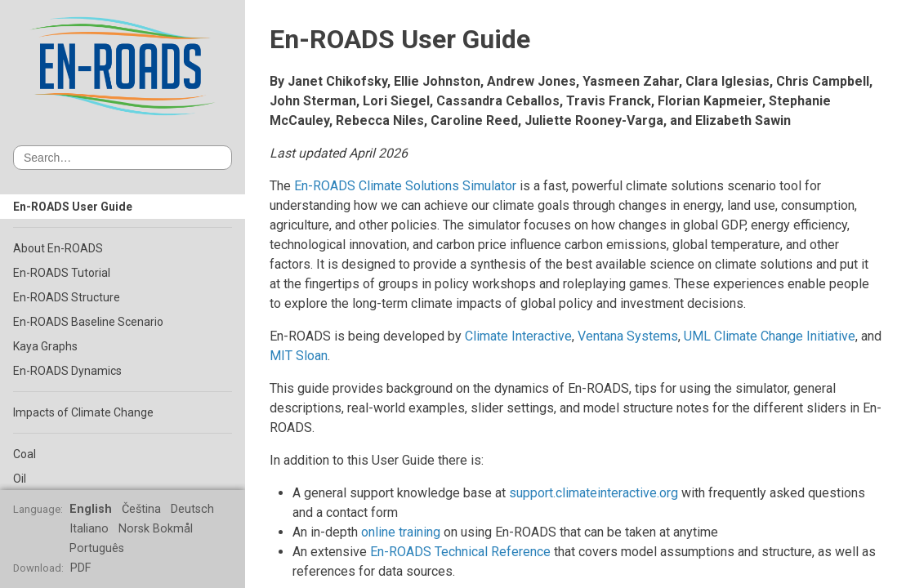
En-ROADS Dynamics (67, 371)
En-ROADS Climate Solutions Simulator (405, 186)
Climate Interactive (518, 336)
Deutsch (192, 509)
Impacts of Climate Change (83, 412)
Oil (20, 479)
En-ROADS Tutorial (62, 273)
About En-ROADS (58, 248)
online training (401, 532)
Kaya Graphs (45, 346)
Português (97, 548)
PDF (80, 568)
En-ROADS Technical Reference (460, 552)
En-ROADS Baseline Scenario (88, 322)
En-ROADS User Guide (73, 207)
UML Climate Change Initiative (770, 336)
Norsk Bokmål (156, 529)
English (91, 509)
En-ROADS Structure (67, 297)
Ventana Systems (628, 336)
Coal (25, 454)
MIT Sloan (299, 356)
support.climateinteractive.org (594, 493)
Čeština (141, 509)
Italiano (89, 529)
